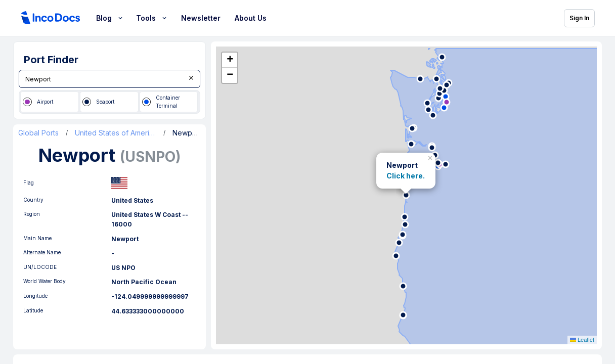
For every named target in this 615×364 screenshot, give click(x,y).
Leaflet (582, 340)
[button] (431, 156)
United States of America (116, 133)
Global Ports (38, 133)
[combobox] (109, 79)
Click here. (406, 176)
